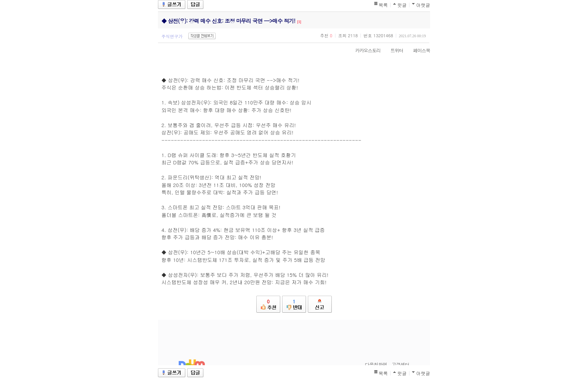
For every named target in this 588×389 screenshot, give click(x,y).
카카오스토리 (364, 50)
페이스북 (418, 50)
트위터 (393, 50)
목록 (383, 5)
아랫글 (423, 5)
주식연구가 (172, 36)
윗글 (402, 5)
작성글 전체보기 (202, 36)
